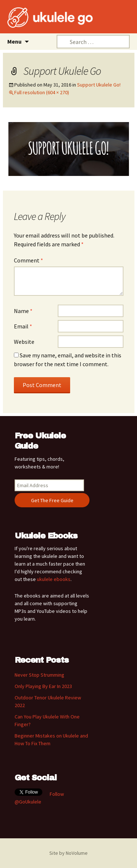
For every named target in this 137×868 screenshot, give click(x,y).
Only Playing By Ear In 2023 (43, 686)
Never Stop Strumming (39, 675)
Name (23, 311)
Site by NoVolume (68, 853)
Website (24, 342)
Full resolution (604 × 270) (42, 92)
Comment (28, 260)
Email (23, 326)
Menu (14, 41)
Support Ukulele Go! (99, 85)
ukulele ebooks (54, 579)
